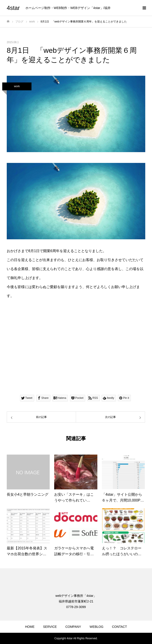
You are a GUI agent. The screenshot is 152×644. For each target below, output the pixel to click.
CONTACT (120, 627)
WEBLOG (96, 627)
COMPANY (73, 627)
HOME (30, 627)
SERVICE (50, 627)
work (17, 86)
